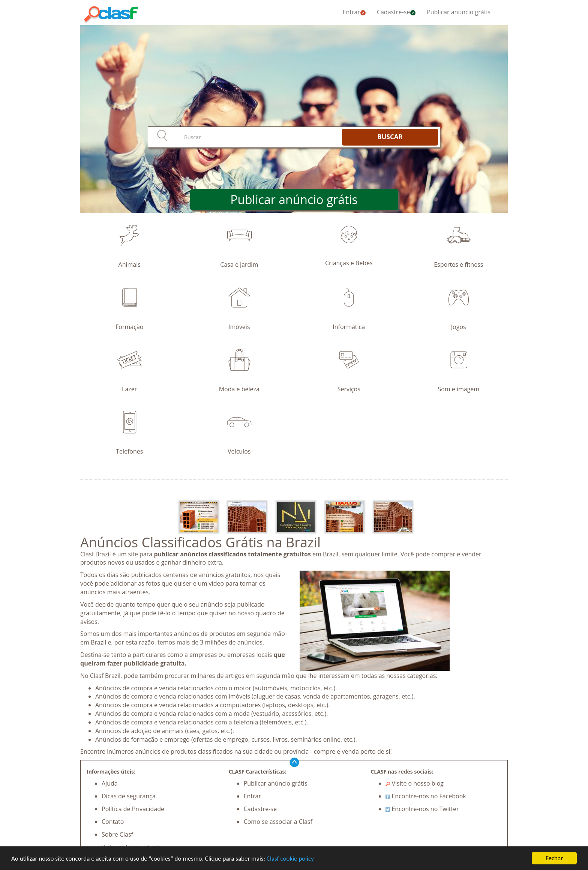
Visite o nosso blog (415, 783)
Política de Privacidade (133, 809)
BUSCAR (390, 137)
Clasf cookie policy (290, 859)
